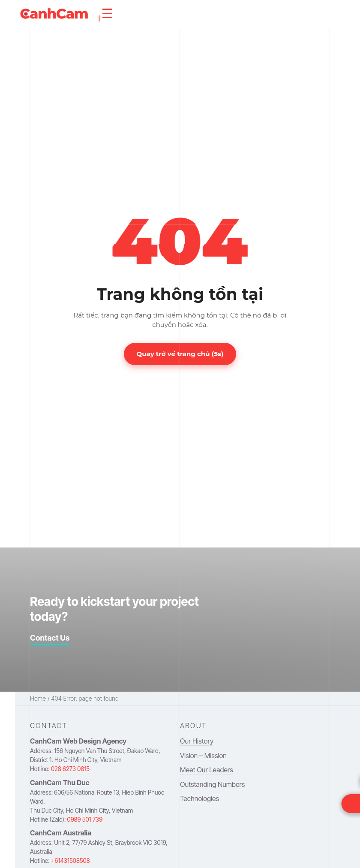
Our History (197, 741)
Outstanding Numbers (212, 784)
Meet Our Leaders (207, 770)
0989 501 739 (85, 819)
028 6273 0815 (70, 769)
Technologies (199, 798)
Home (38, 698)
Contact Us (50, 638)
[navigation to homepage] (54, 14)
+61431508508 (70, 860)
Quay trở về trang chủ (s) (180, 354)
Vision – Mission (203, 756)
